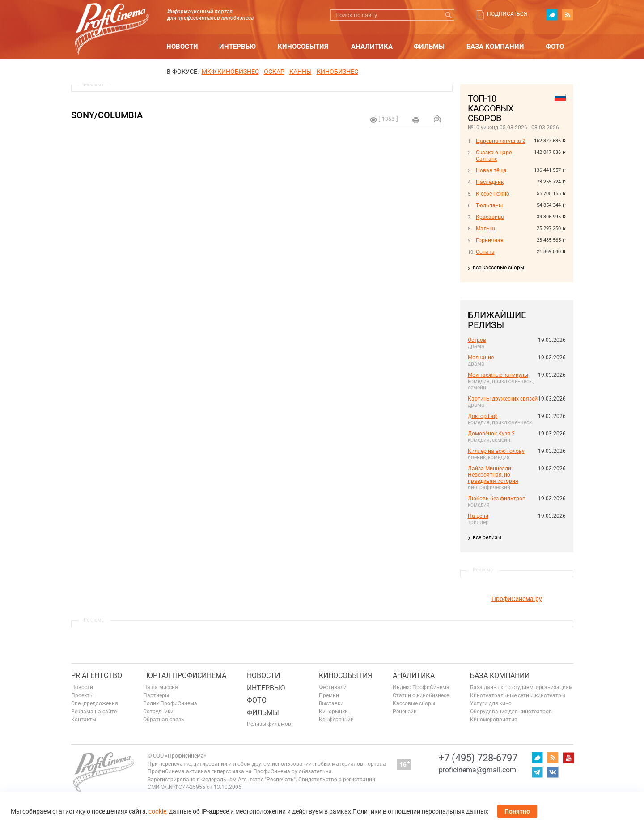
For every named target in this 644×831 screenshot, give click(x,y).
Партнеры (156, 695)
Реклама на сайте (94, 712)
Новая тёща (491, 170)
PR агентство (97, 675)
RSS (568, 15)
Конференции (336, 720)
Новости (182, 47)
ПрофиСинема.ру (517, 599)
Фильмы (429, 47)
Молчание (481, 358)
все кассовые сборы (498, 268)
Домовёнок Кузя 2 (491, 434)
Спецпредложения (95, 703)
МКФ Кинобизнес (230, 72)
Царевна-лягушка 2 (501, 141)
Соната (485, 252)
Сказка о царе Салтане (494, 156)
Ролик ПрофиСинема (170, 703)
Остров (477, 340)
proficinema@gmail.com (477, 770)
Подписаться (507, 14)
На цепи (478, 516)
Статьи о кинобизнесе (421, 695)
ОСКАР (274, 72)
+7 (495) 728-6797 (478, 758)
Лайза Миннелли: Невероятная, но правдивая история (493, 475)
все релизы (487, 537)
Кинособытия (303, 47)
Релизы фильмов (269, 724)
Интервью (237, 47)
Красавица (490, 217)
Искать (449, 15)
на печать (416, 120)
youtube (568, 758)
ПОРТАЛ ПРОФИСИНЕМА (185, 675)
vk (553, 772)
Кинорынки (333, 712)
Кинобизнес (337, 72)
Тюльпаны (489, 205)
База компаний (495, 47)
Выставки (331, 703)
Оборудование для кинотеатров (511, 712)
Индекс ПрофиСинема (421, 687)
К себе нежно (493, 194)
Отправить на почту (437, 119)
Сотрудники (158, 712)
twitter (552, 15)
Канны (301, 72)
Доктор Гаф (483, 416)
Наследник (490, 182)
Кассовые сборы (414, 703)
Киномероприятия (494, 720)
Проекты (82, 695)
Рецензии (405, 712)
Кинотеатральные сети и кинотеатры (518, 695)
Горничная (490, 240)
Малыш (485, 229)
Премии (329, 695)
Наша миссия (161, 687)
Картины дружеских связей (503, 399)
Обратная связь (164, 720)
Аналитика (372, 47)
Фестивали (333, 687)
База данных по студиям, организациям (521, 687)
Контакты (84, 720)
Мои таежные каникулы (498, 375)
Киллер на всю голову (496, 451)
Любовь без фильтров (497, 499)
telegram (537, 772)
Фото (555, 47)
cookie (157, 811)
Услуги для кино (491, 703)
